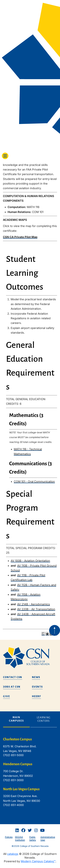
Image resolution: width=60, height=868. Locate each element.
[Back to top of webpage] (55, 630)
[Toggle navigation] (5, 156)
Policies (9, 837)
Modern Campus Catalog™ (38, 861)
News (36, 677)
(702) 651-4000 (13, 805)
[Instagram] (36, 831)
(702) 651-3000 (13, 780)
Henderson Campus (18, 764)
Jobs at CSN (12, 687)
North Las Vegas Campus (21, 789)
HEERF (36, 696)
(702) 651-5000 (13, 755)
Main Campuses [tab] (16, 719)
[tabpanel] (30, 774)
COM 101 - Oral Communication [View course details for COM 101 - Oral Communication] (34, 482)
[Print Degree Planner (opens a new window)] (43, 634)
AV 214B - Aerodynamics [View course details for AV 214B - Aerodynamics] (34, 604)
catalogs (13, 854)
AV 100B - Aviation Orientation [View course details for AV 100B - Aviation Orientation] (30, 561)
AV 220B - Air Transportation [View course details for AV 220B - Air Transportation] (36, 609)
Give (7, 696)
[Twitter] (30, 831)
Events (37, 687)
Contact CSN (13, 677)
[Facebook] (23, 831)
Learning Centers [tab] (44, 719)
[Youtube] (42, 831)
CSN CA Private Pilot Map (20, 237)
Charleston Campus (17, 739)
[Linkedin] (17, 831)
